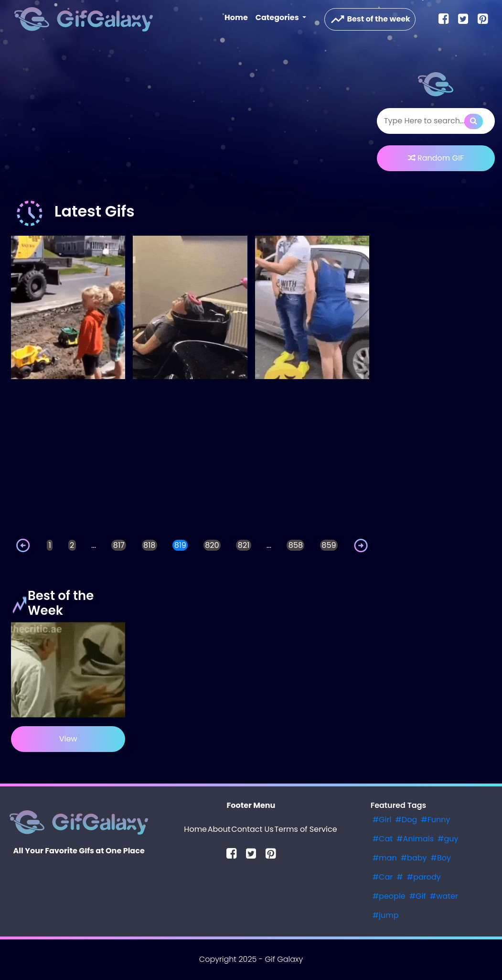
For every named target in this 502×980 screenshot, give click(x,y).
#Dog (406, 820)
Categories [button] (278, 17)
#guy (448, 839)
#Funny (435, 820)
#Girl (382, 820)
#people (389, 896)
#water (444, 896)
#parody (424, 877)
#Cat (383, 839)
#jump (386, 915)
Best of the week (370, 19)
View (68, 739)
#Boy (441, 858)
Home (238, 17)
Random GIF (436, 158)
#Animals (415, 839)
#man (385, 858)
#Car (383, 877)
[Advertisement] (190, 121)
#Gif (418, 896)
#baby (414, 858)
